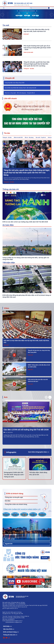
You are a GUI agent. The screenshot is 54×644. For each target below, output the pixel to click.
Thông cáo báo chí (11, 189)
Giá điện (8, 501)
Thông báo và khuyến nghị (14, 497)
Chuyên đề (10, 78)
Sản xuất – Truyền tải (41, 137)
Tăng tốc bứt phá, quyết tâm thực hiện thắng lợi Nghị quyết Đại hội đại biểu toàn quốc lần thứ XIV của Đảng (37, 64)
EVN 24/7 (26, 34)
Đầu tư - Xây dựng (29, 137)
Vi (49, 8)
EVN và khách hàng (15, 493)
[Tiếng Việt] (17, 3)
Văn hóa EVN (11, 535)
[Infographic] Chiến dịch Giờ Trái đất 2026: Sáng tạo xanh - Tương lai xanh (14, 475)
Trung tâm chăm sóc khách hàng (16, 504)
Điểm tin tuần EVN (18, 137)
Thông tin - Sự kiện (29, 69)
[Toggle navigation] (4, 8)
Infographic (11, 452)
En (50, 8)
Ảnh (6, 397)
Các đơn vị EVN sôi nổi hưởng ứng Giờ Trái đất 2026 (26, 430)
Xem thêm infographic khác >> (39, 452)
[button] (52, 15)
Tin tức (7, 133)
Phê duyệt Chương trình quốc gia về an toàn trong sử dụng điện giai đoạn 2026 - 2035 (37, 48)
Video (7, 308)
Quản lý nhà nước (28, 52)
